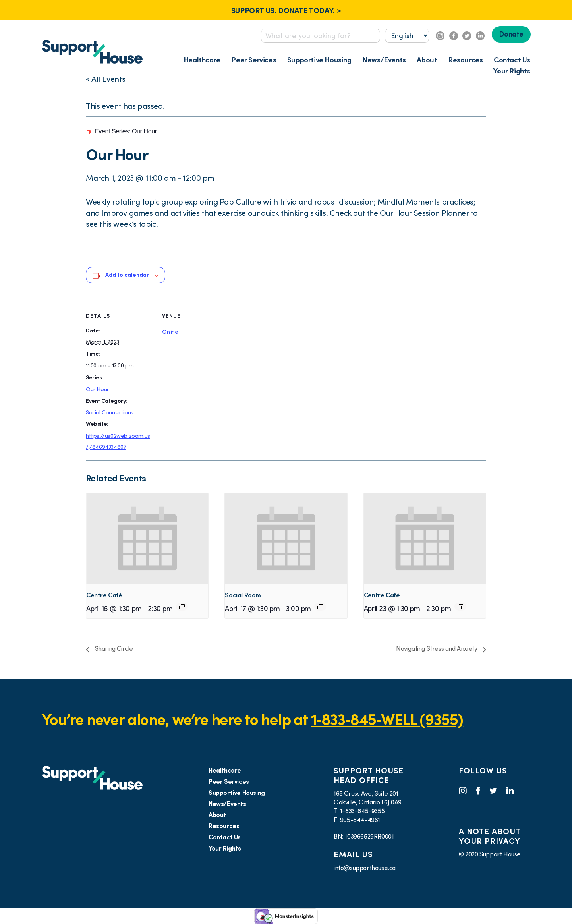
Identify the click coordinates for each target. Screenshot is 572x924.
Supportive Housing (319, 60)
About (427, 60)
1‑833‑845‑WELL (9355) (387, 719)
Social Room (243, 595)
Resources (465, 60)
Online (170, 332)
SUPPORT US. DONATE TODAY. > (286, 10)
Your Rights (512, 71)
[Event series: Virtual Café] (182, 607)
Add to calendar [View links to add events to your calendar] (127, 275)
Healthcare (202, 60)
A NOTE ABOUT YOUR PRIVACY (490, 836)
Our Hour (97, 389)
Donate (511, 34)
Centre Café (104, 595)
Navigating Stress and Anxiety (437, 648)
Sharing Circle (113, 648)
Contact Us (512, 60)
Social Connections (110, 412)
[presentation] (147, 539)
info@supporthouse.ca (365, 868)
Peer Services (254, 60)
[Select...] (407, 36)
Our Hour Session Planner (424, 213)
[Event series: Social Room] (320, 607)
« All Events (105, 79)
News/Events (384, 60)
